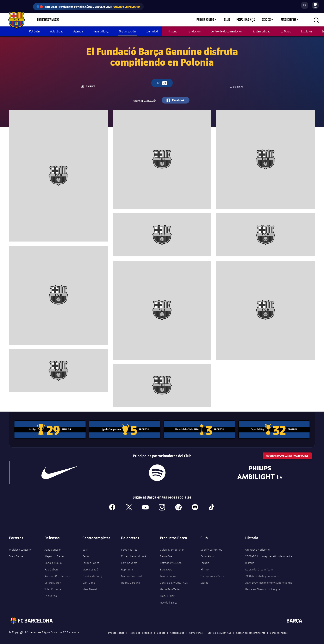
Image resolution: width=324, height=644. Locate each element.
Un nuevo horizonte (257, 546)
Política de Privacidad (141, 629)
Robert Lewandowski (134, 553)
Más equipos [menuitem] (289, 20)
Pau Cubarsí (52, 566)
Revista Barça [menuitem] (101, 31)
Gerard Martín (53, 579)
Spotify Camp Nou (211, 546)
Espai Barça (248, 20)
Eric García (51, 592)
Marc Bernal (90, 586)
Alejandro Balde (54, 553)
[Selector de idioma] (305, 5)
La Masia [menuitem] (286, 31)
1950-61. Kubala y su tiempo (262, 573)
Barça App (166, 566)
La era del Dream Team (259, 566)
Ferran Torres (129, 546)
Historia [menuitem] (173, 31)
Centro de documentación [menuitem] (227, 31)
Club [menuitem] (232, 20)
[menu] (315, 5)
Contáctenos (196, 629)
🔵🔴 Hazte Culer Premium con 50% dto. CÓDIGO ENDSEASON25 (88, 7)
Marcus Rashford (131, 573)
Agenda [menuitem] (78, 31)
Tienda (74, 20)
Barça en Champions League (263, 586)
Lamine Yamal (130, 559)
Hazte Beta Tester (170, 586)
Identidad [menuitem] (152, 31)
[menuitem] (315, 5)
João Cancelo (53, 546)
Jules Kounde (53, 586)
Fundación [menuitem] (194, 31)
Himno (205, 566)
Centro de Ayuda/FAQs (174, 579)
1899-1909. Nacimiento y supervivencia (269, 579)
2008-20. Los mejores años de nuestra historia (269, 556)
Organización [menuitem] (127, 31)
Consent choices (279, 629)
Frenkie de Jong (92, 573)
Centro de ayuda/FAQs (219, 629)
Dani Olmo (89, 579)
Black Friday (167, 592)
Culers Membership (172, 546)
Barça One (166, 553)
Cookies (161, 629)
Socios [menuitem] (266, 20)
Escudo (205, 559)
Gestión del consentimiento (251, 629)
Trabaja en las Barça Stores (212, 576)
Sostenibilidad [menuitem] (261, 31)
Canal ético (207, 553)
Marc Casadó (90, 566)
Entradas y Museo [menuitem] (48, 20)
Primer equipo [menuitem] (210, 20)
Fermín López (91, 559)
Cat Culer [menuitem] (35, 31)
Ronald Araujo (53, 559)
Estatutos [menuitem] (307, 31)
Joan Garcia (16, 553)
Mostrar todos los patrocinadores (287, 452)
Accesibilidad (177, 629)
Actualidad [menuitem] (57, 31)
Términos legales (115, 629)
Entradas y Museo (171, 559)
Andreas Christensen (57, 573)
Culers (90, 20)
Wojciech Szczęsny (20, 546)
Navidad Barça (169, 599)
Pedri (86, 553)
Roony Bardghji (130, 579)
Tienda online (168, 573)
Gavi (85, 546)
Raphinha (127, 566)
